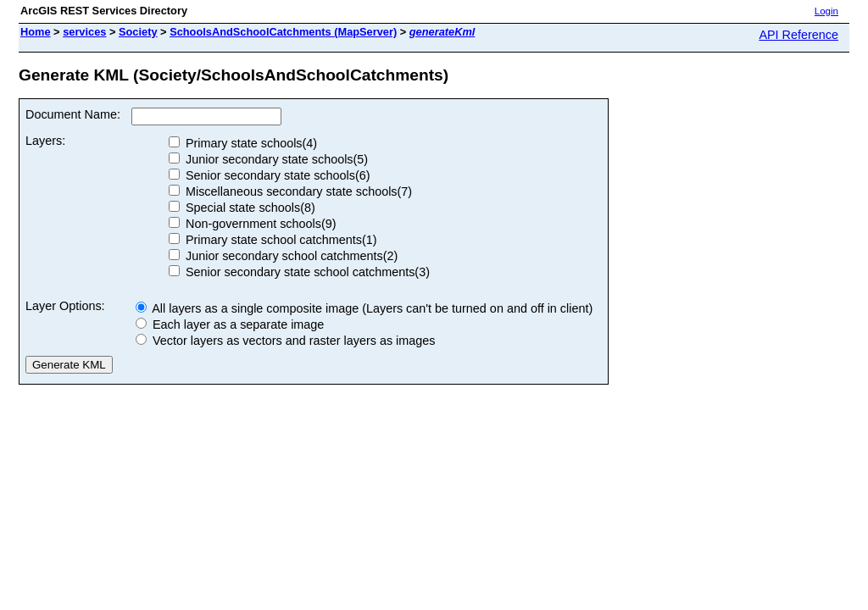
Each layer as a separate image (230, 324)
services (84, 32)
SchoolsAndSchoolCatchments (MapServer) (283, 32)
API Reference (798, 35)
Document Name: (73, 114)
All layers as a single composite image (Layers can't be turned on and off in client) (364, 308)
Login (826, 11)
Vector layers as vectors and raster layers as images (286, 341)
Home (36, 32)
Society (138, 32)
